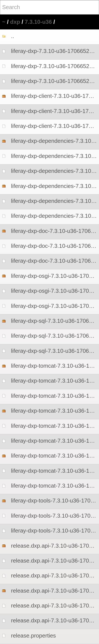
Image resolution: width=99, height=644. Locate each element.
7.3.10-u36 (38, 22)
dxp (15, 22)
